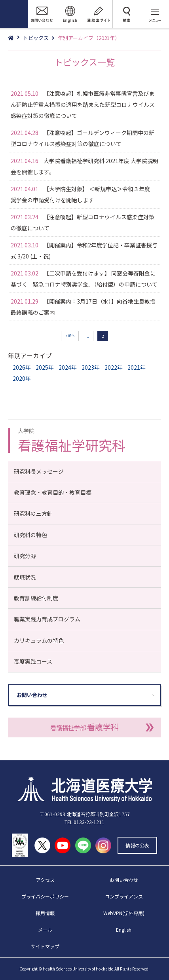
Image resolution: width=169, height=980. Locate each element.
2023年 (91, 367)
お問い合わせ (32, 695)
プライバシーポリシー (45, 896)
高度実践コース (33, 661)
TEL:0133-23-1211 (84, 822)
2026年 (22, 367)
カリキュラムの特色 (39, 640)
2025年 (45, 367)
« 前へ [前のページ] (70, 335)
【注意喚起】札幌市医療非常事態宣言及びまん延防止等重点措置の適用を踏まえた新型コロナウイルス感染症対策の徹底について (83, 104)
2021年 (137, 367)
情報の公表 (137, 845)
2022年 (114, 367)
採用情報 (45, 913)
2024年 (68, 367)
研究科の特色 (30, 535)
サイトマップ (45, 946)
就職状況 (25, 577)
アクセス (45, 880)
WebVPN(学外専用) (124, 913)
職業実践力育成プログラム (47, 619)
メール (45, 930)
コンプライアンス (124, 896)
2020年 (22, 378)
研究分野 (25, 556)
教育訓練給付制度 (36, 598)
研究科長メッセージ (39, 471)
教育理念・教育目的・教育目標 (53, 492)
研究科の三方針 (33, 513)
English (124, 930)
